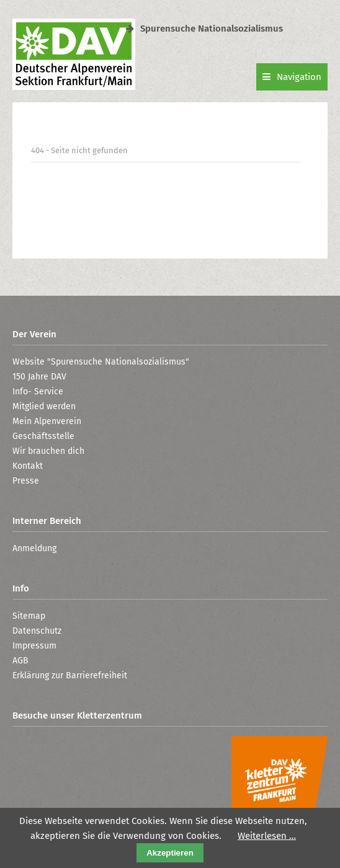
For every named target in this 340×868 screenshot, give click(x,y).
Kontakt (28, 466)
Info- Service (38, 392)
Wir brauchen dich (48, 451)
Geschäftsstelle (43, 436)
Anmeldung (34, 548)
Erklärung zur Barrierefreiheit (70, 675)
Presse (26, 481)
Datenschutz (37, 631)
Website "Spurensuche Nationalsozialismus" (101, 362)
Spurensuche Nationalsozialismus (204, 29)
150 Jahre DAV (39, 377)
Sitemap (29, 616)
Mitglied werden (44, 406)
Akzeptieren (170, 853)
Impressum (34, 646)
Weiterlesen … (267, 836)
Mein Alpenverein (47, 421)
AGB (20, 661)
